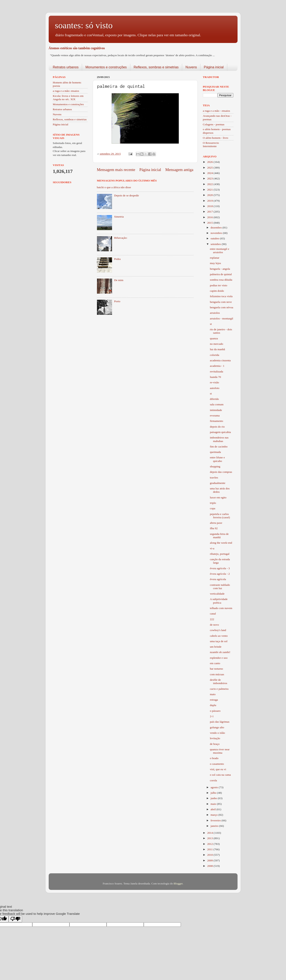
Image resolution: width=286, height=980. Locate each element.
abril (214, 809)
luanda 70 (215, 377)
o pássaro (215, 711)
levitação (215, 738)
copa (212, 508)
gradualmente (217, 483)
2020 (210, 195)
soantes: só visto (84, 25)
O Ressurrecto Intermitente (211, 145)
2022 (210, 184)
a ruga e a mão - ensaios (217, 111)
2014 (210, 833)
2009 (210, 860)
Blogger (178, 883)
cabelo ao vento (219, 636)
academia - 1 (217, 366)
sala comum (217, 404)
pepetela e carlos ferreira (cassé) (220, 516)
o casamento (217, 764)
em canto (215, 663)
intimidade (216, 410)
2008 (210, 866)
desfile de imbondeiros (219, 681)
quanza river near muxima (220, 751)
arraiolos (215, 313)
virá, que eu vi (218, 769)
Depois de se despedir (127, 195)
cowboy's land (218, 630)
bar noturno (216, 669)
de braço (215, 744)
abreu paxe (216, 523)
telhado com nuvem (221, 608)
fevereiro (216, 820)
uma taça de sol (219, 641)
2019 (210, 201)
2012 (210, 844)
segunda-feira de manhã (219, 536)
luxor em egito (218, 497)
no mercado (216, 344)
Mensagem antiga (179, 170)
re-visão (214, 382)
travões (214, 478)
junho (214, 798)
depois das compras (221, 472)
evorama (215, 415)
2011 (210, 849)
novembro (217, 233)
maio (214, 804)
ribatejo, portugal (220, 554)
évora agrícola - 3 (220, 568)
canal (213, 614)
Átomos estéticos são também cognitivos (77, 48)
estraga (214, 700)
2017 (210, 212)
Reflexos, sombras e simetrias (156, 67)
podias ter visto (219, 285)
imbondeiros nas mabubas (219, 439)
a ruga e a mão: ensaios (66, 91)
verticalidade (217, 594)
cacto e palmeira (219, 689)
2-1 (212, 716)
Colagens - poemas (214, 124)
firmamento (216, 421)
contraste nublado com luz (220, 587)
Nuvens (191, 67)
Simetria (119, 217)
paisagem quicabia (220, 432)
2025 (210, 168)
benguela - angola (220, 269)
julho (214, 793)
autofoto (215, 388)
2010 (210, 855)
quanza (214, 338)
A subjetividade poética (219, 601)
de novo (214, 625)
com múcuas (217, 674)
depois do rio (217, 427)
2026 (210, 162)
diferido (214, 399)
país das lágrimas (220, 722)
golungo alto (217, 727)
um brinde (216, 647)
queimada (215, 452)
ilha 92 (214, 528)
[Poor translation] (15, 919)
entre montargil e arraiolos (219, 251)
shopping (215, 466)
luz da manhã (217, 349)
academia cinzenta (220, 360)
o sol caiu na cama (220, 775)
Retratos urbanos (66, 67)
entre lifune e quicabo (217, 459)
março (215, 815)
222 (212, 619)
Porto (117, 301)
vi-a (212, 548)
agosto (215, 787)
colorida (214, 355)
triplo (213, 503)
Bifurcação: (121, 238)
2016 (210, 217)
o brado (214, 758)
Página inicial (214, 67)
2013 (210, 838)
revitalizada (216, 371)
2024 (210, 173)
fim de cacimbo (219, 447)
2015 (210, 223)
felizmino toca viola (221, 296)
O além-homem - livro (216, 138)
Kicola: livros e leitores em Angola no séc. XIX (68, 98)
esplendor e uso (219, 658)
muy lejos (215, 263)
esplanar (215, 258)
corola (213, 780)
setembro (216, 244)
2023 (210, 178)
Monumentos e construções (106, 67)
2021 (210, 190)
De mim (119, 280)
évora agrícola (218, 579)
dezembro (217, 227)
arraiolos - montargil (221, 318)
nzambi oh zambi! (220, 652)
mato (213, 694)
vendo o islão (217, 733)
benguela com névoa (221, 307)
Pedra (117, 259)
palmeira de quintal (221, 274)
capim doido (217, 291)
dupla (213, 705)
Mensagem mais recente (116, 170)
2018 (210, 206)
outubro (215, 238)
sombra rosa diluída (221, 280)
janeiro (215, 826)
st (211, 324)
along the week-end (221, 543)
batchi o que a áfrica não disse (114, 187)
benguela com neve (221, 302)
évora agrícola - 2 (220, 574)
